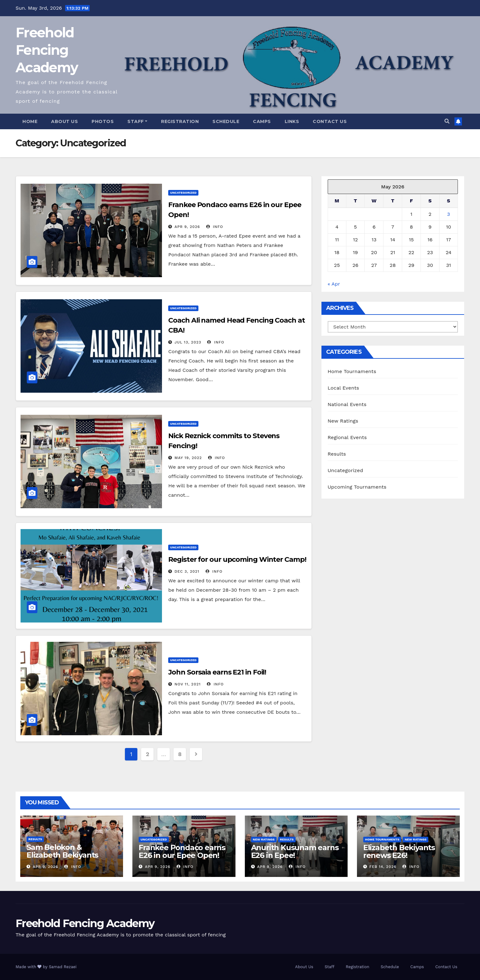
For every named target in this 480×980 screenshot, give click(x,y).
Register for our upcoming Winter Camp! (237, 559)
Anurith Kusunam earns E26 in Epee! (295, 851)
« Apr (334, 284)
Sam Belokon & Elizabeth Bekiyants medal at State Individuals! (62, 859)
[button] (447, 121)
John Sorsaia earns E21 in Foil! (217, 672)
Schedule (226, 121)
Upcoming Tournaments (357, 487)
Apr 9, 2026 (187, 227)
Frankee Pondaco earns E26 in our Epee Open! (182, 851)
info (215, 227)
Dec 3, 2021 (187, 571)
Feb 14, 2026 (383, 867)
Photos (103, 121)
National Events (347, 404)
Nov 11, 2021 (188, 684)
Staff (137, 121)
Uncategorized (183, 193)
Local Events (343, 388)
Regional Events (347, 437)
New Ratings (343, 421)
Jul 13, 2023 (188, 342)
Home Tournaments (352, 371)
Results (337, 454)
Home (30, 121)
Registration (180, 121)
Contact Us (330, 121)
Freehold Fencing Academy (47, 50)
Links (292, 121)
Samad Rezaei (63, 967)
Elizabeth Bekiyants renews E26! (399, 851)
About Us (64, 121)
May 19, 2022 (188, 458)
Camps (262, 121)
